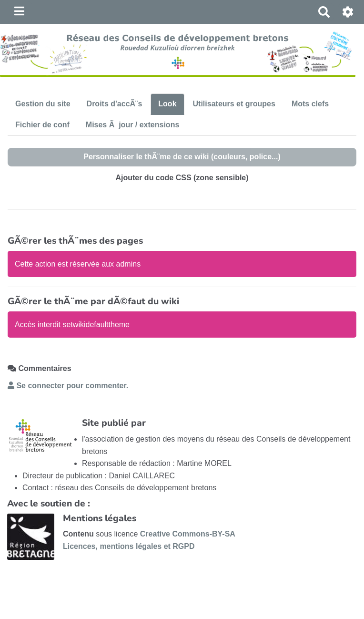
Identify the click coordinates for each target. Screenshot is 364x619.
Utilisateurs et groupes (234, 104)
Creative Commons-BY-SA (188, 534)
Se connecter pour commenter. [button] (68, 386)
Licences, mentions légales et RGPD (129, 546)
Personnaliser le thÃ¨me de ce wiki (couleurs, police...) (182, 157)
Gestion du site (43, 104)
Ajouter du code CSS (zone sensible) (182, 178)
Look (167, 104)
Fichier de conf (42, 125)
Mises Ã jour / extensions (133, 125)
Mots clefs (310, 104)
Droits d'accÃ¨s (115, 104)
